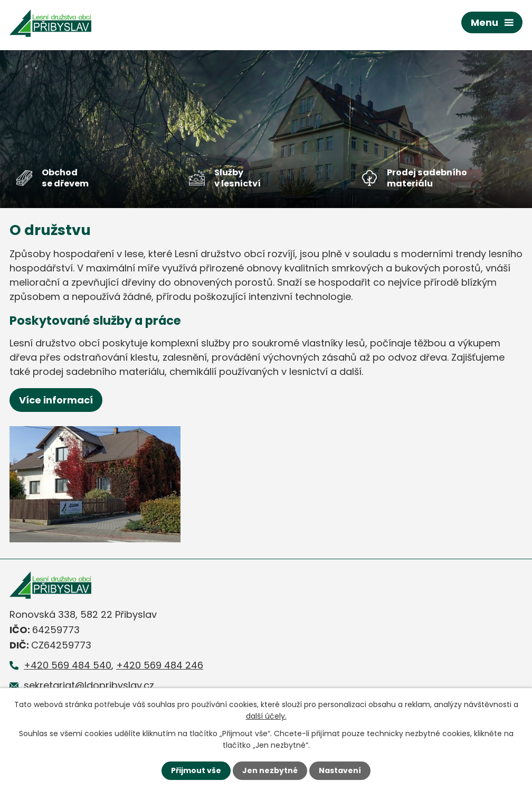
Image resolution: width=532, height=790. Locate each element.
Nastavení (340, 770)
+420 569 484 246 (160, 665)
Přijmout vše (196, 770)
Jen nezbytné (270, 770)
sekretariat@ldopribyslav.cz (89, 685)
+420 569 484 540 (68, 665)
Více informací (56, 400)
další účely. (266, 716)
